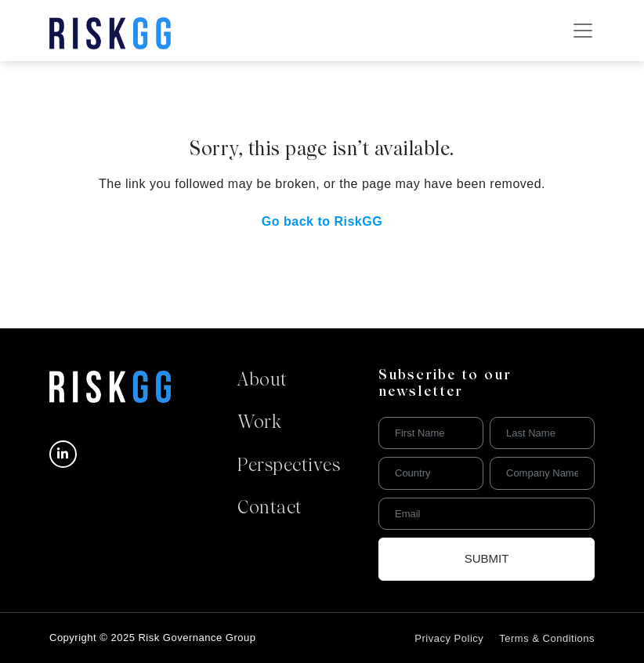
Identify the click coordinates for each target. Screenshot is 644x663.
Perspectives (289, 466)
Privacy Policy (449, 638)
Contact (270, 509)
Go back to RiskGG (322, 221)
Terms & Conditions (547, 638)
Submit (487, 558)
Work (259, 423)
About (262, 381)
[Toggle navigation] (583, 31)
